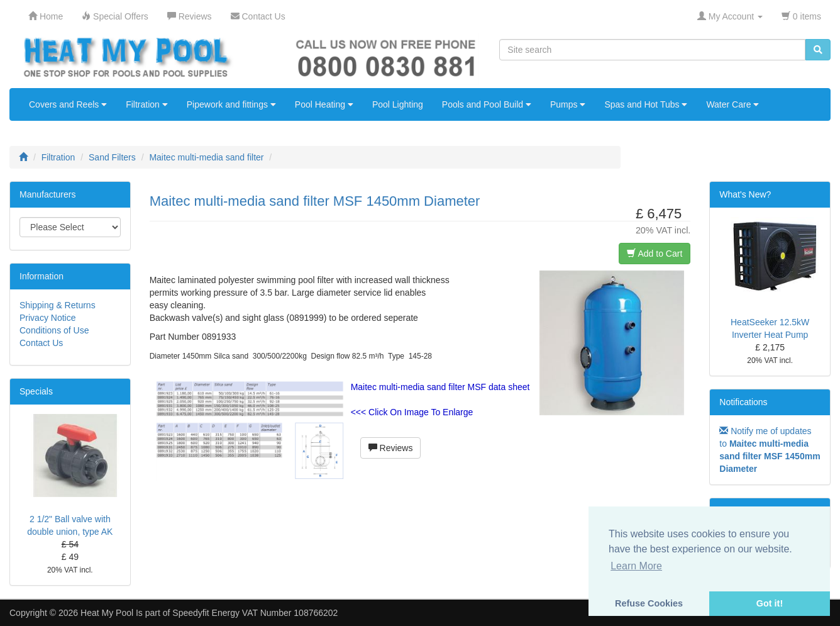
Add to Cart (655, 254)
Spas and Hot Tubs (646, 104)
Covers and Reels (68, 104)
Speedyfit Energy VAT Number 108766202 (255, 613)
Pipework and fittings (231, 104)
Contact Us (41, 343)
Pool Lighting (398, 104)
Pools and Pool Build (487, 104)
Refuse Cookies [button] (649, 603)
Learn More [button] (636, 566)
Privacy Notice (47, 318)
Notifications (743, 402)
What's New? (745, 194)
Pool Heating (324, 104)
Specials (36, 391)
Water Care (732, 104)
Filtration (147, 104)
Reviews (391, 448)
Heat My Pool (107, 613)
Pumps (568, 104)
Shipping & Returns (58, 305)
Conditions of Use (54, 330)
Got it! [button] (770, 603)
